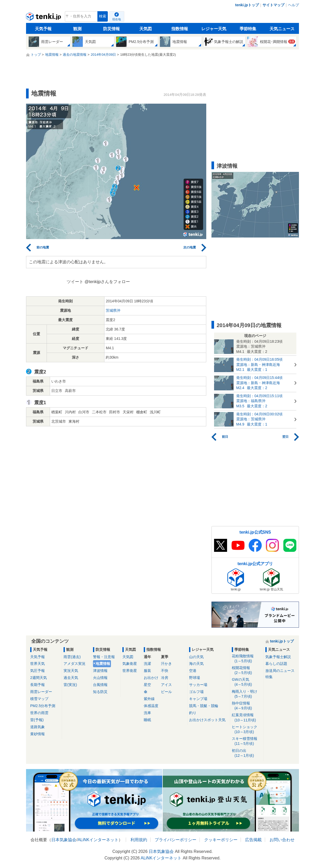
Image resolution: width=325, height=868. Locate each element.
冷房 (165, 678)
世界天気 (37, 664)
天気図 (146, 29)
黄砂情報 (37, 734)
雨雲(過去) (72, 657)
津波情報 (100, 671)
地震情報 (103, 664)
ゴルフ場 (196, 692)
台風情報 (100, 685)
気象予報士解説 (278, 657)
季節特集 (248, 29)
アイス (166, 685)
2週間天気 (39, 678)
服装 (147, 671)
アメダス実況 (74, 664)
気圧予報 (37, 671)
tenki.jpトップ (247, 5)
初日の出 (247, 753)
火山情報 (100, 678)
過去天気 (71, 678)
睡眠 (147, 720)
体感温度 (151, 706)
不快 (165, 671)
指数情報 (180, 29)
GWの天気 (247, 682)
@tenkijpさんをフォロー (107, 282)
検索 (103, 16)
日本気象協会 (64, 840)
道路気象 (37, 727)
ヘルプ (293, 5)
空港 (193, 671)
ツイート (75, 282)
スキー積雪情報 (247, 741)
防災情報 (111, 29)
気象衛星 (130, 664)
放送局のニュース (280, 671)
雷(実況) (70, 685)
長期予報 (37, 685)
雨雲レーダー (41, 692)
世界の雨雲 (39, 713)
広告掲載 (253, 840)
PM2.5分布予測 (43, 706)
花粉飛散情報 (247, 659)
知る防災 (100, 692)
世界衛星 (130, 671)
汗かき (166, 664)
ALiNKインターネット (98, 840)
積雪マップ (39, 699)
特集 (269, 677)
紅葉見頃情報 (247, 718)
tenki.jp (44, 18)
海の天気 (196, 664)
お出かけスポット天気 (207, 720)
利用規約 (139, 840)
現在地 (117, 19)
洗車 (147, 713)
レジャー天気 (214, 29)
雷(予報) (37, 720)
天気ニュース (282, 29)
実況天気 (71, 671)
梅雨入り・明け (247, 694)
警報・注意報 (104, 657)
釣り (193, 713)
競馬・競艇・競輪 (204, 706)
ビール (166, 692)
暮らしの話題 (276, 664)
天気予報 (43, 29)
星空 (147, 685)
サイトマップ (273, 5)
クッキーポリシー (221, 840)
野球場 (195, 678)
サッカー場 (198, 685)
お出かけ (151, 678)
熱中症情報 (247, 706)
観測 (77, 29)
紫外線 (149, 699)
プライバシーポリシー (176, 840)
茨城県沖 (113, 310)
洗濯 (147, 664)
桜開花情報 (247, 670)
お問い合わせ (282, 840)
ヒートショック (247, 730)
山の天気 (196, 657)
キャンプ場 (198, 699)
